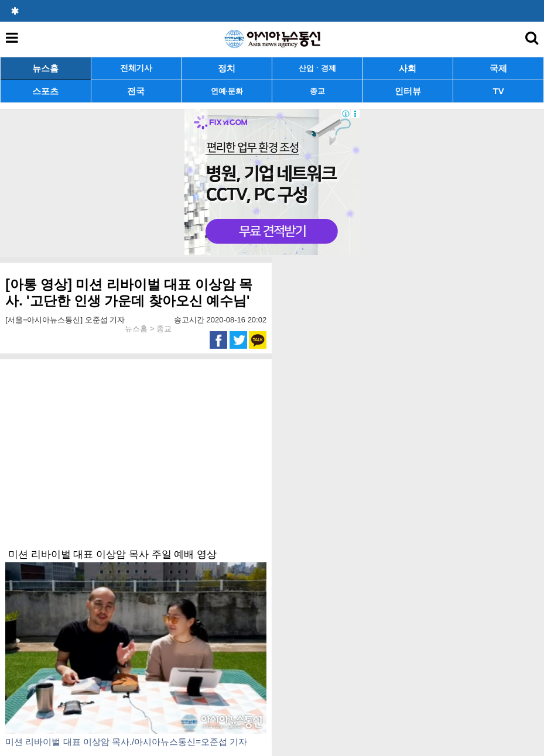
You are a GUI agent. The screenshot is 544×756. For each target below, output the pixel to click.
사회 (408, 68)
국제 (498, 68)
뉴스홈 (45, 68)
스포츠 (45, 91)
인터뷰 (408, 91)
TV (499, 91)
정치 (227, 68)
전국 (136, 91)
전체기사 (136, 68)
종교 (317, 91)
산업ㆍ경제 (317, 68)
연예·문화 (227, 91)
